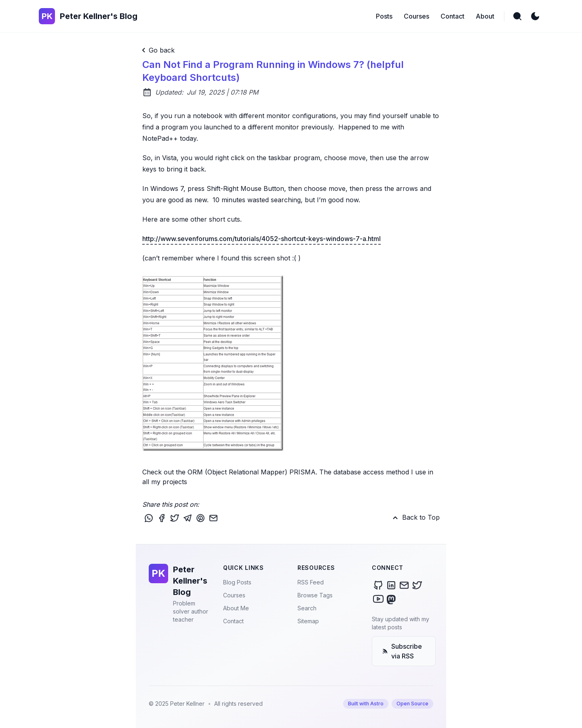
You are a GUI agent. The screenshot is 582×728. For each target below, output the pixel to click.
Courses (234, 595)
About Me (236, 608)
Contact (233, 621)
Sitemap (308, 621)
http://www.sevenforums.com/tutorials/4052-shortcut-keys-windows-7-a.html (261, 239)
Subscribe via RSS (402, 651)
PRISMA (303, 472)
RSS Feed (311, 582)
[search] (517, 16)
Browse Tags (315, 595)
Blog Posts (237, 582)
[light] (535, 16)
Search (307, 608)
